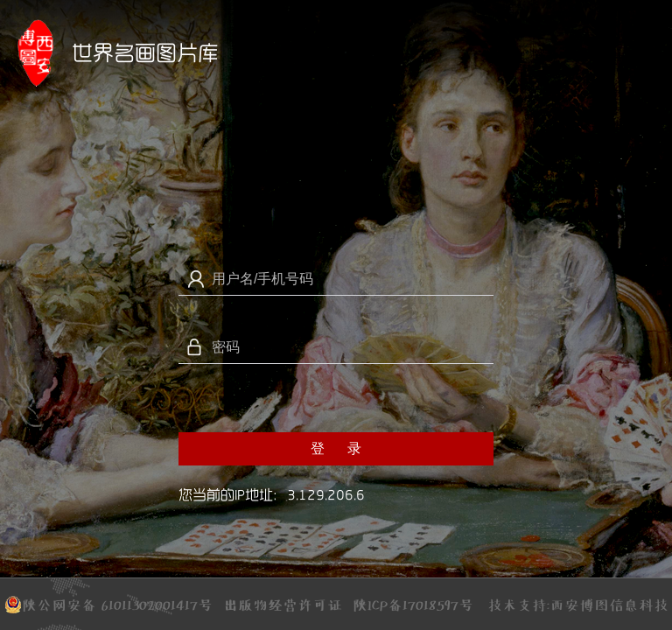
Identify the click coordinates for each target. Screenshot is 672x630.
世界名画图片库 (145, 52)
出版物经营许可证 (283, 603)
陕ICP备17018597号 (413, 605)
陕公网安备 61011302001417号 (108, 602)
